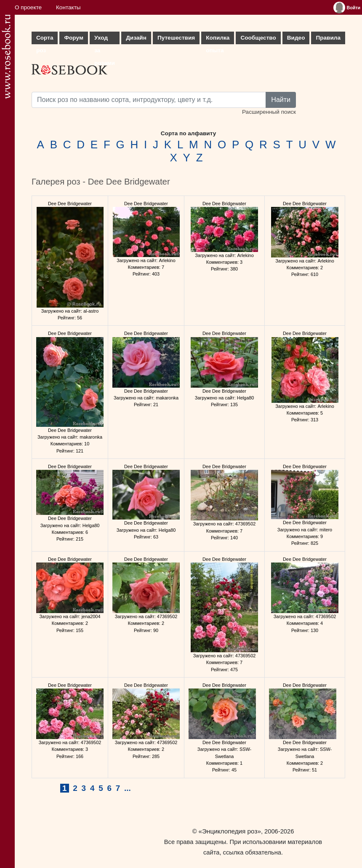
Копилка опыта (218, 39)
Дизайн (136, 38)
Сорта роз (45, 39)
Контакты (68, 7)
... (128, 788)
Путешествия (176, 38)
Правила (328, 38)
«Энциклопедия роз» (230, 831)
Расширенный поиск (269, 112)
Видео (296, 38)
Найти (281, 100)
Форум (73, 38)
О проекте (28, 7)
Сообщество (258, 38)
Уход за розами (105, 39)
